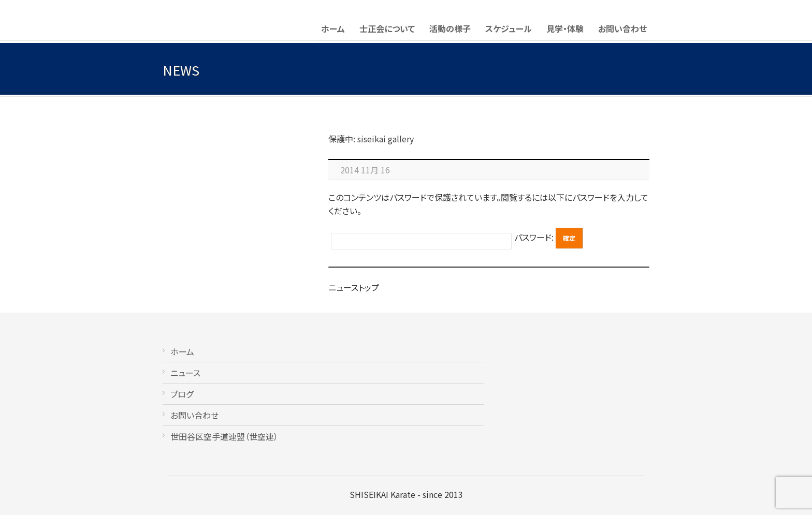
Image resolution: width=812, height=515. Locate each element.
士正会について (387, 28)
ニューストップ (354, 287)
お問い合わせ (622, 28)
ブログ (182, 394)
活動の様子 (450, 28)
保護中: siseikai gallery (371, 139)
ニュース (185, 373)
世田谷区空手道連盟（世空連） (224, 436)
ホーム (333, 28)
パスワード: (535, 237)
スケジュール (509, 28)
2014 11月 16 (365, 170)
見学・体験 (565, 28)
